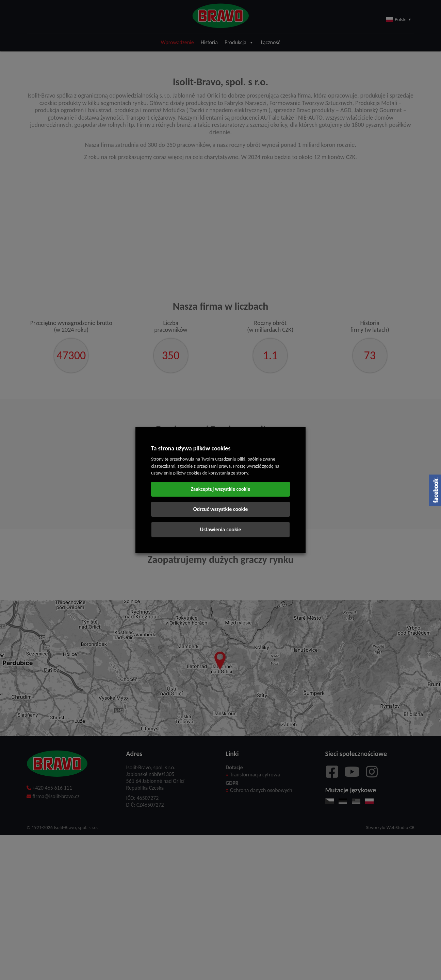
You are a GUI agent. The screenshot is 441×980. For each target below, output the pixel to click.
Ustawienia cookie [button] (220, 529)
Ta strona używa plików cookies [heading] (191, 448)
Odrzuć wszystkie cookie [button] (221, 509)
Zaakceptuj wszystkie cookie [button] (221, 489)
